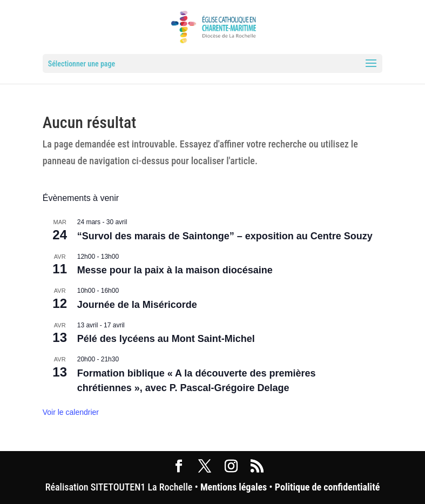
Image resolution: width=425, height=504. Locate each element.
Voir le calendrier (71, 412)
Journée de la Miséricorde (137, 305)
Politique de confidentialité (327, 487)
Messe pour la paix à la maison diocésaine (175, 270)
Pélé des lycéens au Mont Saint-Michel (166, 339)
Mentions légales (234, 487)
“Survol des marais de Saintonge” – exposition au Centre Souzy (225, 236)
